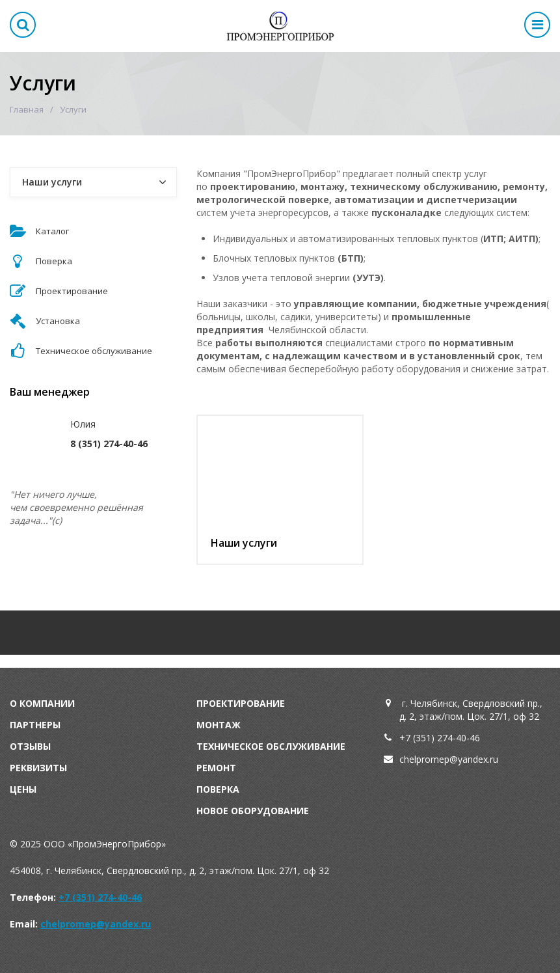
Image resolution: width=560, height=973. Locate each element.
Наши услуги (244, 543)
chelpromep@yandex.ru (96, 924)
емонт (219, 768)
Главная (27, 109)
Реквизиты (38, 768)
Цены (23, 789)
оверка (221, 789)
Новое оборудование (253, 811)
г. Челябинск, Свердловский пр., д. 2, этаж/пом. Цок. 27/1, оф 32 (471, 710)
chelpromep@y (431, 759)
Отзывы (30, 746)
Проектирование (241, 703)
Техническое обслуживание (271, 746)
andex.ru (480, 759)
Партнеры (35, 725)
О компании (42, 703)
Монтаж (219, 725)
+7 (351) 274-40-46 (440, 738)
